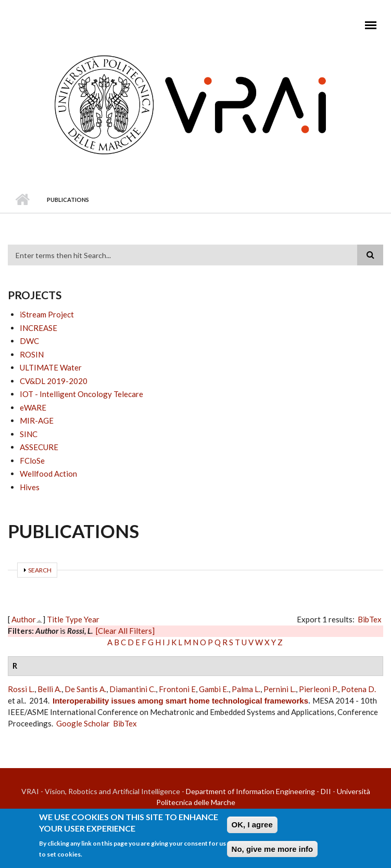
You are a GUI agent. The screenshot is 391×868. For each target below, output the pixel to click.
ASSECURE (39, 447)
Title (55, 619)
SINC (29, 434)
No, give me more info (273, 851)
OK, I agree (252, 827)
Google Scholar (83, 723)
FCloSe (32, 461)
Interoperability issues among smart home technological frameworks (180, 701)
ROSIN (32, 354)
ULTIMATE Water (51, 367)
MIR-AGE (37, 420)
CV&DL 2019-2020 (54, 381)
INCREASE (39, 328)
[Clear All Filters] (125, 631)
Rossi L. (21, 689)
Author (24, 619)
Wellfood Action (48, 474)
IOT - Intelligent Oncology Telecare (81, 394)
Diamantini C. (133, 689)
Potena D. (358, 689)
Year (92, 619)
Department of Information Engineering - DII (258, 791)
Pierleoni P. (318, 689)
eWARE (33, 407)
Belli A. (49, 689)
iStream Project (47, 314)
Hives (30, 487)
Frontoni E (177, 689)
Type (74, 619)
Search (40, 570)
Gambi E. (214, 689)
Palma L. (246, 689)
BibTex (370, 619)
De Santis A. (85, 689)
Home (22, 200)
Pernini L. (280, 689)
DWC (29, 341)
